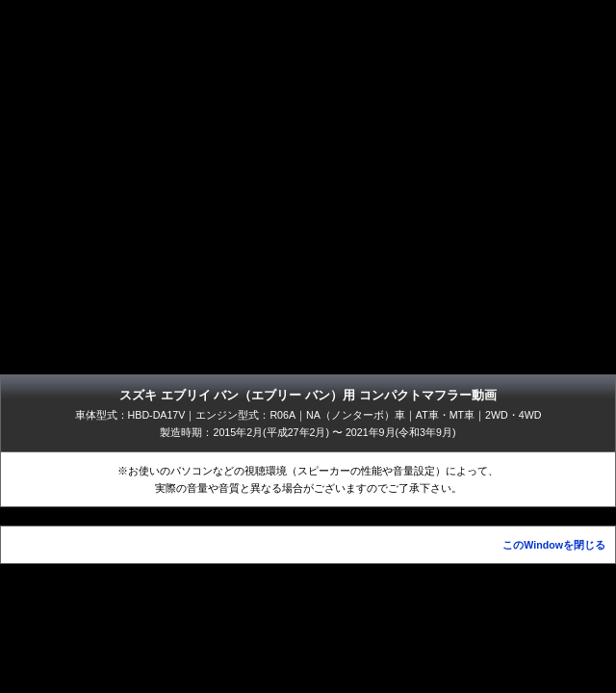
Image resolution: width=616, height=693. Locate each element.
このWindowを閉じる (554, 545)
